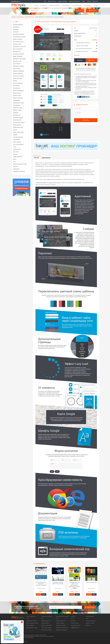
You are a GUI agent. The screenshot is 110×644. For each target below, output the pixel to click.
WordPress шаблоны (55, 5)
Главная (13, 17)
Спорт (15, 147)
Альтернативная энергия (19, 37)
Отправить (86, 120)
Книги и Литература (18, 83)
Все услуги (77, 55)
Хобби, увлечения (17, 157)
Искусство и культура (18, 76)
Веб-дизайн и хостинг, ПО (19, 47)
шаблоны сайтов (34, 635)
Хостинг (96, 5)
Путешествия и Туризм (19, 122)
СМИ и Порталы (17, 142)
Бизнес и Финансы (18, 39)
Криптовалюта (17, 88)
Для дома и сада (17, 61)
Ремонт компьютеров (18, 132)
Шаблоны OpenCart (61, 621)
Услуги (36, 5)
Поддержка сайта (75, 628)
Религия (15, 130)
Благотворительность (18, 42)
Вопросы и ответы (52, 1)
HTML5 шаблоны (30, 625)
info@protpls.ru (16, 1)
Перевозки (16, 113)
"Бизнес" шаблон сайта (91, 582)
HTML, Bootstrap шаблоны (32, 623)
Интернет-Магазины (18, 73)
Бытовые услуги (17, 44)
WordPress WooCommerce (62, 628)
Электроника (16, 169)
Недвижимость (17, 100)
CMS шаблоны (20, 17)
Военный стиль (17, 51)
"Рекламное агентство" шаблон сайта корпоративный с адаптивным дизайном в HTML (75, 585)
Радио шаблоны (17, 125)
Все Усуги (73, 621)
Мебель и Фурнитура (18, 91)
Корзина (92, 11)
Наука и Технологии (18, 98)
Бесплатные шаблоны (46, 630)
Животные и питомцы (18, 66)
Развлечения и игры (18, 127)
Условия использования (74, 1)
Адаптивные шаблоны (19, 34)
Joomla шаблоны (66, 5)
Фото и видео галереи (46, 628)
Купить (92, 60)
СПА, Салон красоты (18, 144)
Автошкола (16, 32)
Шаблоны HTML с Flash (32, 628)
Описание (37, 158)
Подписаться (90, 607)
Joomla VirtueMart (60, 623)
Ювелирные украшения (19, 171)
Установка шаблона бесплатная (83, 43)
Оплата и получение (63, 1)
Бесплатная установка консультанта (84, 49)
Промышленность (17, 120)
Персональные (17, 115)
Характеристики (46, 158)
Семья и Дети (16, 140)
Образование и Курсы (18, 103)
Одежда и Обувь (17, 110)
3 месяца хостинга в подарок (82, 46)
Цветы (15, 159)
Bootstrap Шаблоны (18, 24)
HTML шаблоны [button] (44, 5)
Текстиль (15, 154)
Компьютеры (16, 86)
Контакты (89, 1)
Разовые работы (75, 623)
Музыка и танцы (17, 95)
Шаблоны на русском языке (20, 164)
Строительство (17, 149)
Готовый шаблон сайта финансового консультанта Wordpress (41, 584)
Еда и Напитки (17, 64)
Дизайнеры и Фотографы (19, 59)
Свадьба (15, 135)
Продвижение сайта (76, 625)
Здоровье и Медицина (19, 71)
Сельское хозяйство (18, 137)
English (96, 1)
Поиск (79, 11)
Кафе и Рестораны (18, 78)
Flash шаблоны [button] (88, 5)
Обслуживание (17, 105)
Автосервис (16, 29)
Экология (15, 166)
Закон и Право (17, 69)
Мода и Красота (17, 93)
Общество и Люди (18, 108)
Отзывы (83, 1)
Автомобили (16, 27)
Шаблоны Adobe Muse (46, 625)
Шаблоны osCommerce (61, 630)
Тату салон (16, 152)
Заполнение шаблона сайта (82, 51)
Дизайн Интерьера (18, 56)
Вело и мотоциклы (18, 49)
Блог (45, 1)
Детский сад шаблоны (19, 54)
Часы (14, 162)
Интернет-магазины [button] (77, 5)
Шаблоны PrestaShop (61, 625)
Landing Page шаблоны (32, 621)
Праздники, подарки (18, 117)
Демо (80, 60)
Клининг (15, 81)
